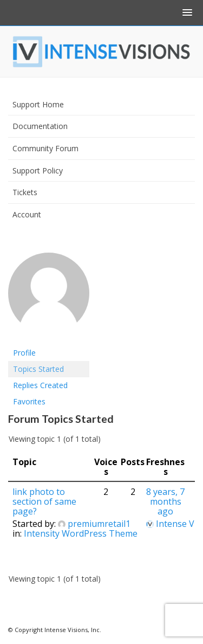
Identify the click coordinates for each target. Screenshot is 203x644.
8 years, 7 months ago (165, 501)
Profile (24, 353)
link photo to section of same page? (44, 501)
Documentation (40, 126)
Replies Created (40, 385)
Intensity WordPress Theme (81, 533)
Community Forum (45, 148)
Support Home (38, 104)
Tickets (25, 192)
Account (27, 214)
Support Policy (38, 170)
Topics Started (38, 369)
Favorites (29, 401)
